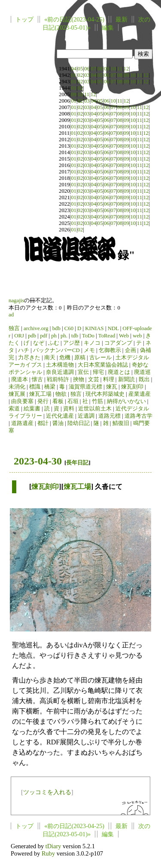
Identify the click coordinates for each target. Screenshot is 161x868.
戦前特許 (58, 379)
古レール (100, 358)
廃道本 (20, 379)
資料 (69, 409)
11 (120, 69)
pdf (44, 336)
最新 (122, 19)
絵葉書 (32, 409)
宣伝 (83, 372)
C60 (69, 328)
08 (100, 69)
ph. (64, 336)
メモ (89, 350)
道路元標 (109, 416)
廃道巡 (142, 372)
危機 (65, 358)
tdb (75, 336)
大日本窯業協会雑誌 (103, 365)
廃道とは (119, 372)
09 (107, 69)
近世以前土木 (95, 409)
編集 (108, 27)
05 (80, 69)
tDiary (53, 846)
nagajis (16, 300)
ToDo (88, 336)
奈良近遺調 (60, 372)
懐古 (37, 379)
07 (93, 69)
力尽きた (29, 358)
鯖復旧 (121, 423)
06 (87, 69)
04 (74, 69)
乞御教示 (110, 350)
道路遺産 (22, 423)
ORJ (19, 336)
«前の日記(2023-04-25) (74, 19)
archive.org (36, 328)
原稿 (80, 358)
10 (113, 69)
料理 (109, 379)
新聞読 (126, 379)
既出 (144, 379)
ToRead (107, 336)
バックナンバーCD (56, 350)
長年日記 (77, 463)
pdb (32, 336)
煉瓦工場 (40, 394)
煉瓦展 (17, 394)
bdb (56, 328)
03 (87, 75)
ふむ (54, 343)
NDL (113, 328)
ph (54, 336)
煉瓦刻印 (132, 387)
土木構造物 (60, 365)
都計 (43, 423)
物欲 (61, 394)
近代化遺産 (60, 416)
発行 (43, 401)
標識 (35, 387)
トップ (24, 19)
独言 (14, 328)
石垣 (73, 401)
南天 (50, 358)
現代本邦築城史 (105, 394)
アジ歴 (71, 343)
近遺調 (86, 416)
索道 (14, 409)
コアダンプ (118, 343)
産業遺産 (140, 394)
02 (80, 75)
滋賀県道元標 (85, 387)
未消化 (17, 387)
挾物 (79, 379)
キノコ (92, 343)
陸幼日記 (79, 423)
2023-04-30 (38, 461)
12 (126, 69)
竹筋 (97, 401)
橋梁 (50, 387)
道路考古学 (138, 416)
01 (74, 75)
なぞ (39, 343)
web (137, 336)
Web (124, 336)
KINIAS (94, 328)
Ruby (48, 853)
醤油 (58, 423)
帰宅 (98, 372)
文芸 (94, 379)
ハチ (24, 350)
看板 (58, 401)
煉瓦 (112, 387)
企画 (131, 350)
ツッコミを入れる (47, 792)
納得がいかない (126, 401)
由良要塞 (22, 401)
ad (11, 315)
